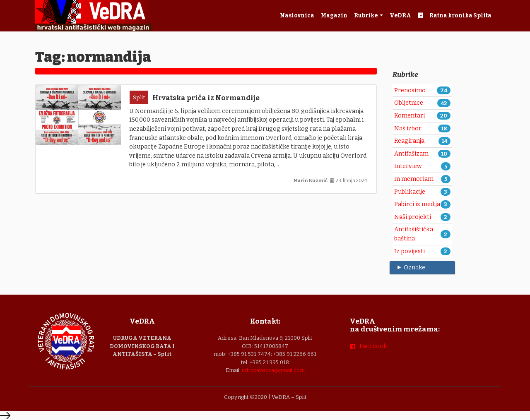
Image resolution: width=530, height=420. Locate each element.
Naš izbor (408, 128)
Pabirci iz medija (417, 204)
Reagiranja (409, 141)
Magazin (334, 16)
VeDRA (400, 16)
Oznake (414, 268)
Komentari (410, 116)
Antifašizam (411, 154)
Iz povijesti (410, 251)
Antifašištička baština (414, 234)
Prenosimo (410, 90)
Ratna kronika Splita (460, 16)
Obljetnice (409, 103)
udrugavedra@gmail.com (273, 370)
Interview (408, 166)
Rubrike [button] (366, 16)
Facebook (373, 346)
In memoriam (414, 179)
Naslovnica (297, 16)
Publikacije (410, 192)
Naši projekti (413, 217)
